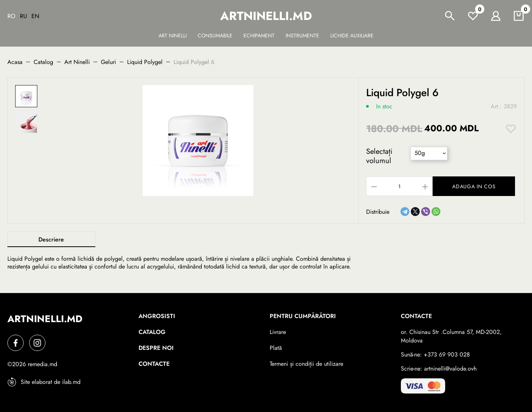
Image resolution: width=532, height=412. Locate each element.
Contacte (154, 364)
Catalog (43, 62)
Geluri (108, 62)
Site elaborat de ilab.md (44, 382)
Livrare (278, 332)
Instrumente (302, 36)
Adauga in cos (475, 186)
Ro (11, 16)
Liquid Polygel (145, 62)
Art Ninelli (173, 36)
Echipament (259, 36)
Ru (23, 16)
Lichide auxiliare (352, 36)
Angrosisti (157, 316)
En (35, 16)
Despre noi (156, 348)
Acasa (15, 62)
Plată (276, 348)
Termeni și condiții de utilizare (306, 364)
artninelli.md (266, 16)
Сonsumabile (215, 36)
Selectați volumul (379, 156)
